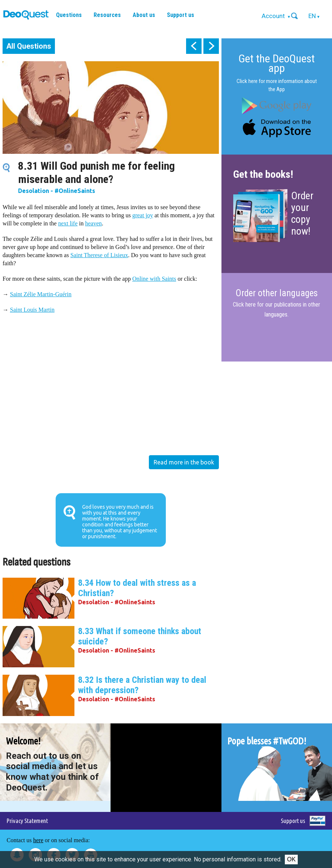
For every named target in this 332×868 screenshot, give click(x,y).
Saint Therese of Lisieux (99, 255)
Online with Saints (154, 279)
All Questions (29, 46)
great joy (143, 215)
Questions (69, 15)
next (211, 46)
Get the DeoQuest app (277, 63)
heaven (93, 223)
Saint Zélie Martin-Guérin (41, 294)
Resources (107, 15)
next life (68, 223)
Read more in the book (184, 462)
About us (144, 15)
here (38, 840)
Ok (291, 859)
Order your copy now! (302, 213)
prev (194, 46)
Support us (181, 15)
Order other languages (277, 293)
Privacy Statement (27, 821)
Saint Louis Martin (32, 310)
